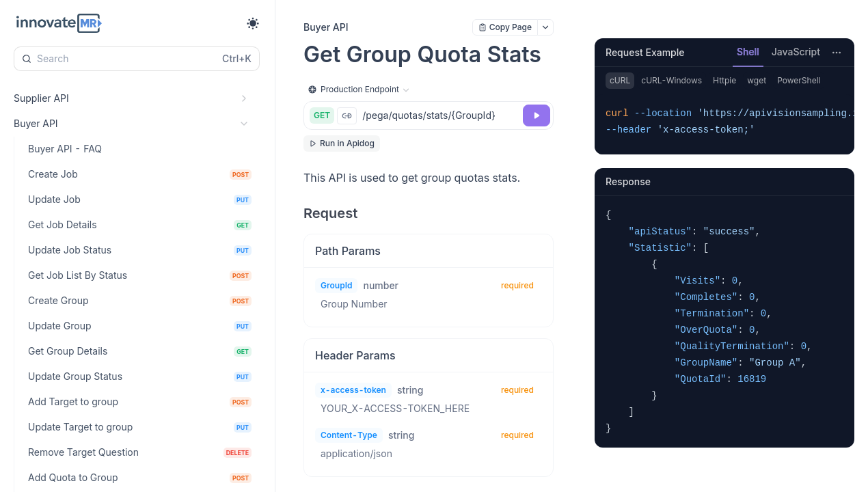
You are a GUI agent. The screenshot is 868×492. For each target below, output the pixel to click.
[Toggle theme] (253, 23)
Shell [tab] (748, 52)
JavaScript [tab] (796, 52)
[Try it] (537, 115)
